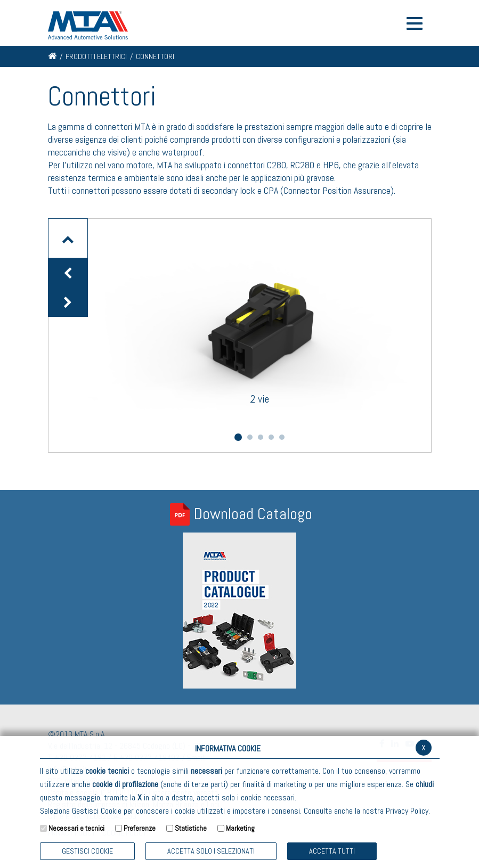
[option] (259, 320)
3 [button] (261, 437)
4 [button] (271, 437)
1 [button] (238, 437)
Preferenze (140, 828)
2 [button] (250, 437)
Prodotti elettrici (96, 56)
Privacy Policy (407, 811)
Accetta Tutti (332, 851)
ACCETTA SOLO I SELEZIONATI (211, 851)
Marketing (240, 828)
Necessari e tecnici (76, 828)
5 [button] (282, 437)
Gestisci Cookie (87, 851)
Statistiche (191, 828)
